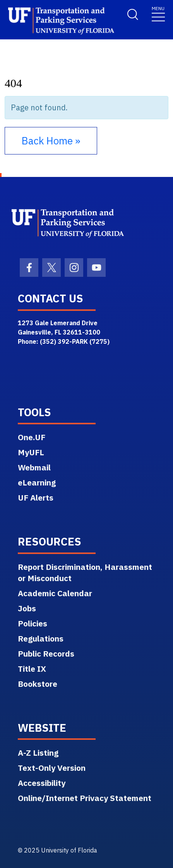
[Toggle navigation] (158, 13)
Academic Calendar (55, 593)
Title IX (32, 669)
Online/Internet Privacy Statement (85, 798)
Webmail (34, 467)
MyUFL (31, 452)
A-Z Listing (38, 753)
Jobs (27, 608)
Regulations (41, 638)
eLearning (37, 482)
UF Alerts (36, 497)
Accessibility (42, 783)
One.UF (32, 437)
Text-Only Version (52, 768)
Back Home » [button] (51, 141)
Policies (33, 623)
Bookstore (38, 684)
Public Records (46, 654)
